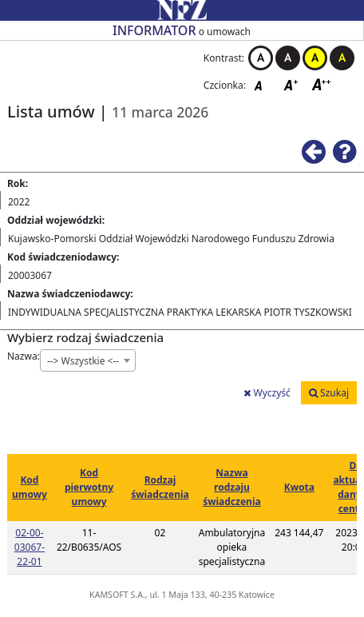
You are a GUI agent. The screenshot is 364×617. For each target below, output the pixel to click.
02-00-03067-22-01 (30, 547)
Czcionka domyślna (263, 84)
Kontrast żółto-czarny (315, 58)
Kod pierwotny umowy (89, 487)
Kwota (299, 487)
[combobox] (88, 360)
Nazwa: (24, 356)
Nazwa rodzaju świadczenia (232, 487)
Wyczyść (267, 393)
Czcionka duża (322, 84)
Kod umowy (30, 487)
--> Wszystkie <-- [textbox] (83, 361)
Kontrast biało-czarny (261, 58)
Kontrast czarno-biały (288, 58)
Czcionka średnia (292, 84)
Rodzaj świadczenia (160, 487)
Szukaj (329, 393)
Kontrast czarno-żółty (342, 58)
